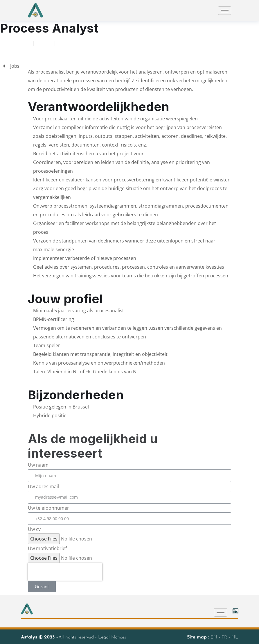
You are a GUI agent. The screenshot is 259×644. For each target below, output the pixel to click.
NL (235, 637)
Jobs (44, 43)
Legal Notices (112, 637)
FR (225, 637)
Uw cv (34, 529)
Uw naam (38, 465)
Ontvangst (17, 43)
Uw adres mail (43, 486)
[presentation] (65, 572)
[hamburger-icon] (225, 11)
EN (215, 637)
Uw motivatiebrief (47, 548)
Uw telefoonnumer (48, 508)
